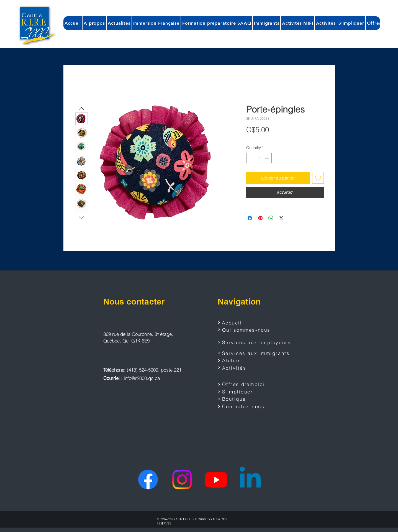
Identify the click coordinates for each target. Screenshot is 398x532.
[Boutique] (244, 399)
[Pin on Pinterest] (260, 218)
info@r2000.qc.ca (142, 378)
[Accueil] (237, 323)
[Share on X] (281, 218)
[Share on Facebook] (250, 218)
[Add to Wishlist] (318, 178)
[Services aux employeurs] (256, 342)
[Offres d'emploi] (244, 384)
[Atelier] (244, 360)
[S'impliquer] (244, 392)
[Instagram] (182, 479)
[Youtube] (216, 479)
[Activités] (244, 368)
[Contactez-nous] (244, 406)
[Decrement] (251, 158)
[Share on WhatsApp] (271, 218)
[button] (94, 23)
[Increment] (267, 158)
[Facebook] (148, 479)
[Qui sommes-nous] (248, 330)
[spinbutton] (259, 158)
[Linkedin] (250, 479)
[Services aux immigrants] (255, 353)
